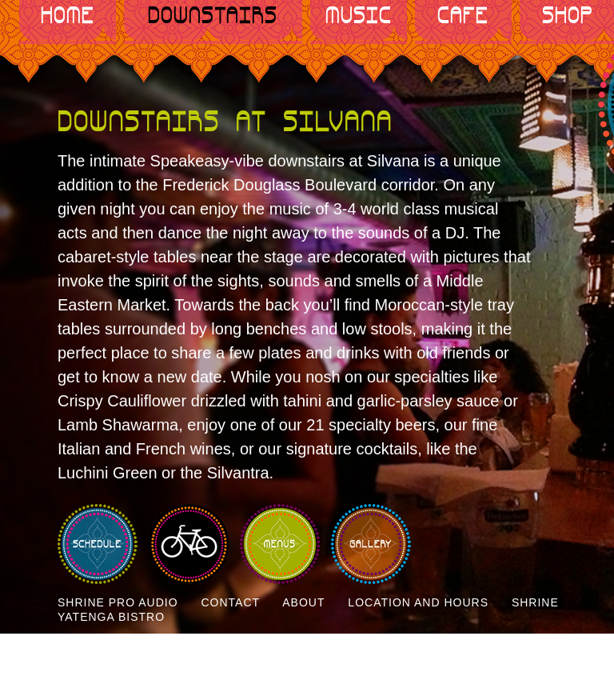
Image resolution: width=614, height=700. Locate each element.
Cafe (463, 16)
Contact (230, 602)
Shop (568, 16)
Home (68, 16)
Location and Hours (418, 602)
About (303, 602)
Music (359, 16)
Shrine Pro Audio (118, 602)
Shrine (535, 602)
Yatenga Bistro (111, 617)
